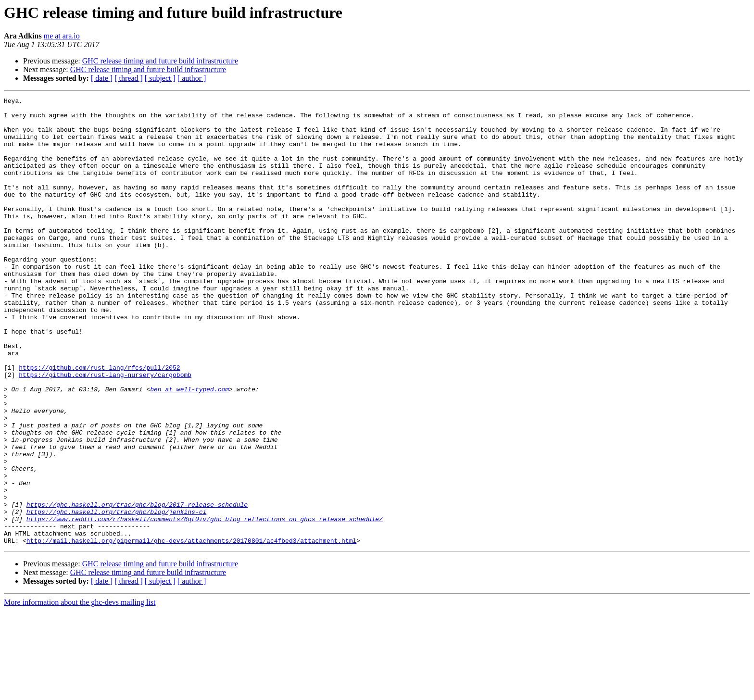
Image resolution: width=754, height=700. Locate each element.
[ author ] (192, 78)
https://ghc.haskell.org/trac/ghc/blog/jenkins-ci (116, 595)
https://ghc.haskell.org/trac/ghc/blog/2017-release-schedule (137, 587)
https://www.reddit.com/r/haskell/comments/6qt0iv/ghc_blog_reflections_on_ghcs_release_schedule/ (205, 604)
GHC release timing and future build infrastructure (160, 61)
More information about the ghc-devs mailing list (80, 692)
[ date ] (102, 78)
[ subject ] (160, 78)
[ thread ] (129, 78)
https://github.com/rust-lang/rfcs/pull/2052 (99, 422)
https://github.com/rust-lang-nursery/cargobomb (105, 431)
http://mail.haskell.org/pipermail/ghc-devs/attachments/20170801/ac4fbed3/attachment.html (191, 630)
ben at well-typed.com (189, 448)
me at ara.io (62, 36)
